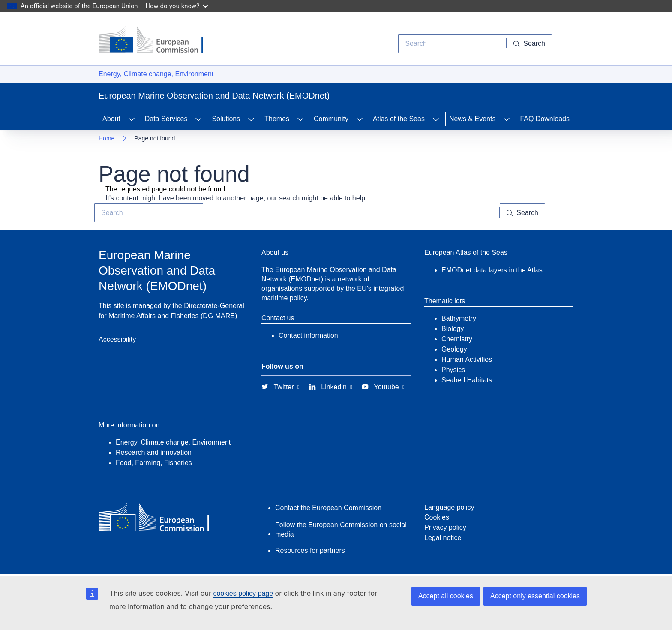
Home (106, 138)
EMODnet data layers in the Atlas (492, 270)
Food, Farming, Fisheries (154, 463)
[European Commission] (157, 40)
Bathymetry (459, 318)
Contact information (308, 336)
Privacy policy (445, 527)
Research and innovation (154, 452)
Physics (453, 370)
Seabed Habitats (467, 380)
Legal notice (443, 538)
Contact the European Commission (328, 508)
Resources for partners (310, 551)
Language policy (449, 507)
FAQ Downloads (545, 119)
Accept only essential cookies (535, 596)
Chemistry (457, 339)
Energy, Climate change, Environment (156, 74)
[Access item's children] (132, 119)
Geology (454, 349)
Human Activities (467, 360)
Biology (453, 329)
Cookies (437, 517)
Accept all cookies (446, 596)
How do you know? (177, 6)
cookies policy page (243, 593)
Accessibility (117, 339)
